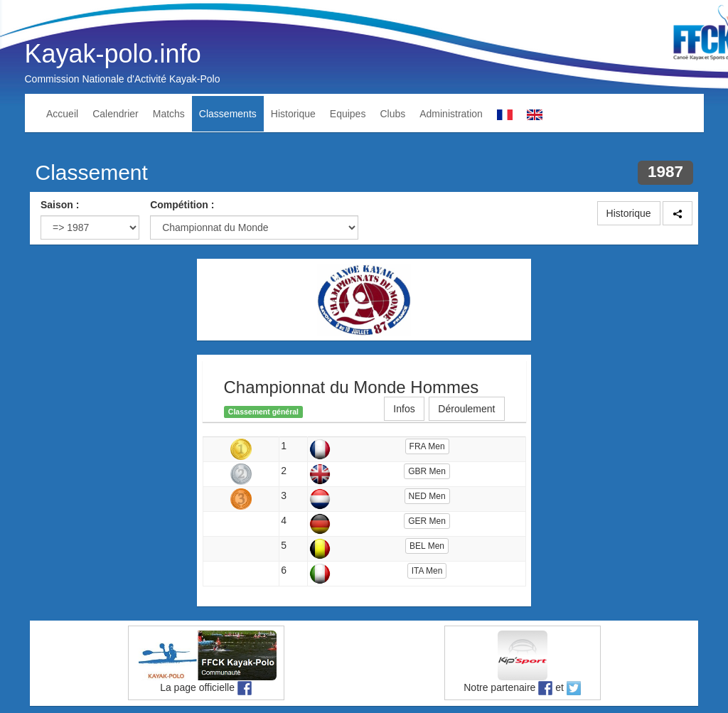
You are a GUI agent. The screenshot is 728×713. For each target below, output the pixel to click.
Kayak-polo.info (113, 54)
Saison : (60, 205)
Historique (293, 114)
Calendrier (116, 114)
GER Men (427, 521)
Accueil (62, 114)
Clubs (392, 114)
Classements (228, 114)
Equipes (348, 114)
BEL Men (427, 546)
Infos (404, 409)
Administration (451, 114)
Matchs (169, 114)
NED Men (427, 496)
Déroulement (466, 409)
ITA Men (427, 571)
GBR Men (427, 471)
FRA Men (427, 446)
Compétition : (182, 205)
